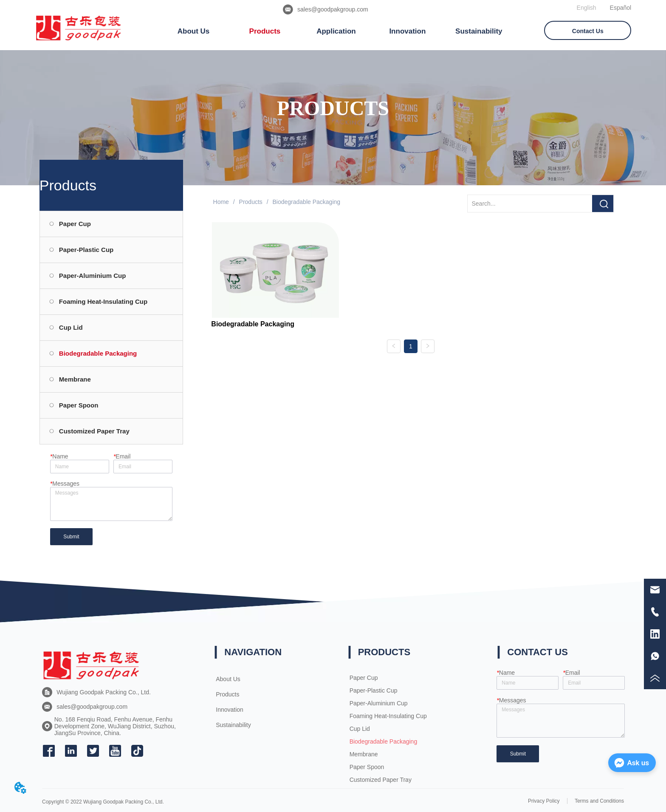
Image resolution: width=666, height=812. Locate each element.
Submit (71, 537)
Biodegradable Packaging (306, 202)
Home (221, 202)
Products (251, 202)
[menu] (336, 31)
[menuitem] (194, 31)
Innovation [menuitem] (407, 31)
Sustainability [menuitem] (479, 31)
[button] (194, 31)
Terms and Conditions (599, 801)
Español (621, 8)
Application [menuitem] (336, 31)
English (587, 8)
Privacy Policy (544, 801)
